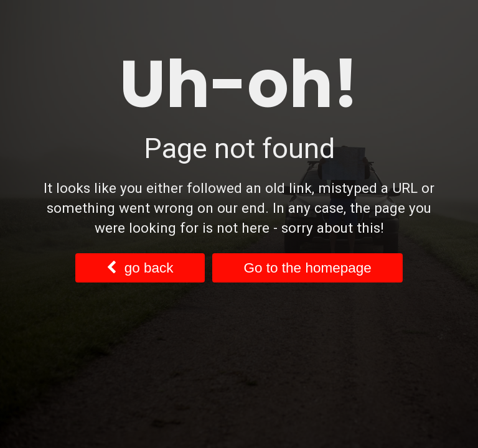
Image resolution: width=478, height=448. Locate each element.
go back (140, 268)
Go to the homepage (308, 268)
